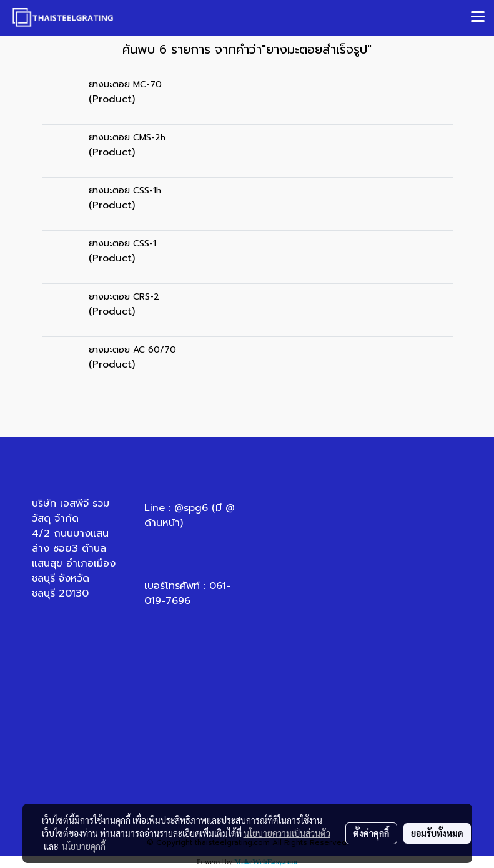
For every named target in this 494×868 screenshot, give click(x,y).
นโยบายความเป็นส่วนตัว (287, 833)
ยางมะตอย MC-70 (125, 85)
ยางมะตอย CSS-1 (122, 244)
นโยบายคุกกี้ (84, 846)
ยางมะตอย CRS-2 (124, 297)
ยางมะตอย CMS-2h (127, 138)
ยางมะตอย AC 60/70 (132, 350)
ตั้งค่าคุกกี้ (371, 833)
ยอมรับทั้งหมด (437, 833)
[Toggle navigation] (478, 17)
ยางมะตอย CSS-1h (125, 191)
